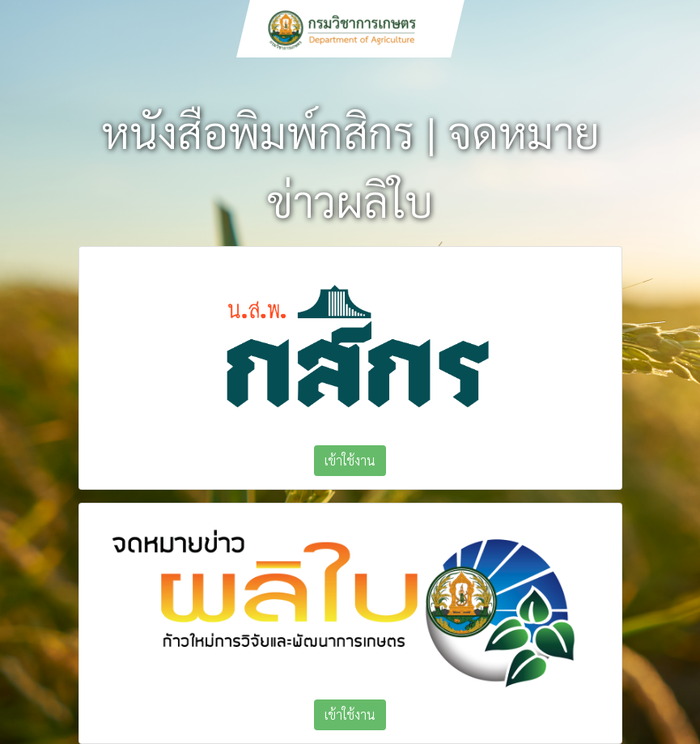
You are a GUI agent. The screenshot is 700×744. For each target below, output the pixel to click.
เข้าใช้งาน (350, 460)
